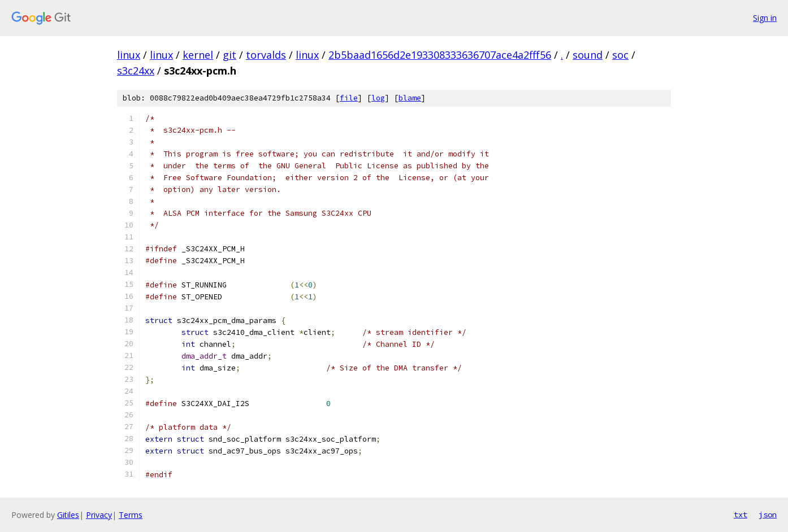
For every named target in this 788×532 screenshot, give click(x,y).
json (768, 514)
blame (410, 98)
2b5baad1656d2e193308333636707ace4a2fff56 (440, 55)
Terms (131, 515)
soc (620, 55)
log (378, 98)
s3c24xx (136, 71)
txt (741, 514)
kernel (198, 55)
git (230, 55)
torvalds (266, 55)
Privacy (99, 515)
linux (129, 55)
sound (588, 55)
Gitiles (68, 515)
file (349, 98)
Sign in (765, 18)
